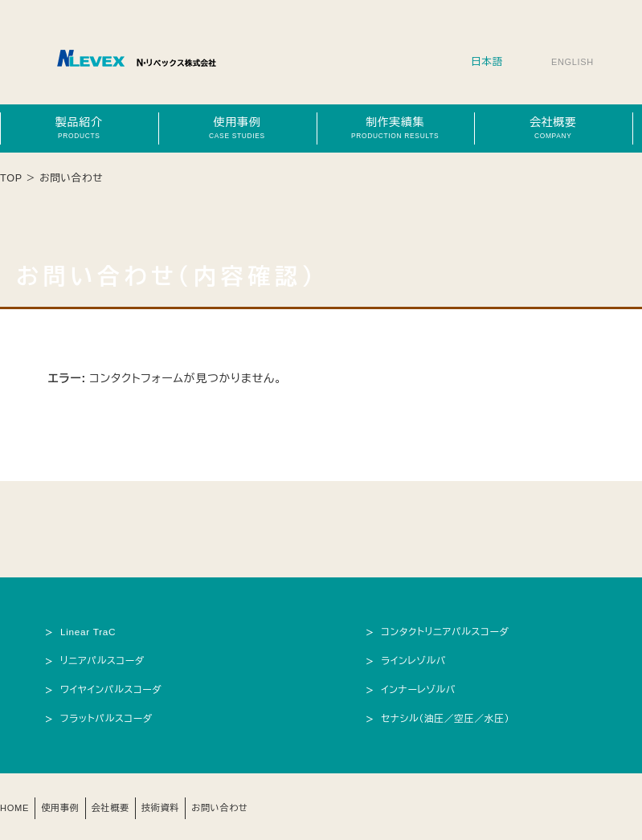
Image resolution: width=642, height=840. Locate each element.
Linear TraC (90, 631)
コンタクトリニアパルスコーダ (450, 631)
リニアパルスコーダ (105, 659)
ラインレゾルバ (416, 659)
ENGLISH (570, 62)
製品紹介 (79, 128)
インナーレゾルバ (421, 687)
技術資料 (176, 805)
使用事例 (237, 128)
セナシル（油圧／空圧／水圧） (450, 716)
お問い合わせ (241, 805)
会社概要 (553, 128)
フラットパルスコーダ (109, 716)
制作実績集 (395, 128)
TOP (11, 178)
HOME (16, 805)
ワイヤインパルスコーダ (114, 687)
